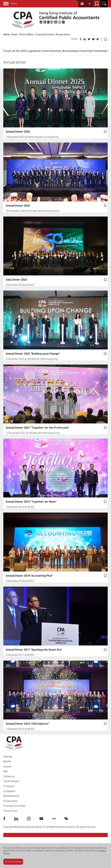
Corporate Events (44, 34)
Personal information (14, 806)
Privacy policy (10, 801)
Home (6, 34)
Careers (7, 767)
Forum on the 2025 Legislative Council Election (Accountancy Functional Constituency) (57, 51)
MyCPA (7, 762)
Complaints (9, 791)
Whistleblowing (11, 796)
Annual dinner (63, 34)
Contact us (9, 776)
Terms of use (10, 811)
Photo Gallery (26, 34)
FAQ (5, 771)
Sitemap (8, 757)
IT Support (9, 786)
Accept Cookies (13, 862)
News (15, 34)
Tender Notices (11, 781)
